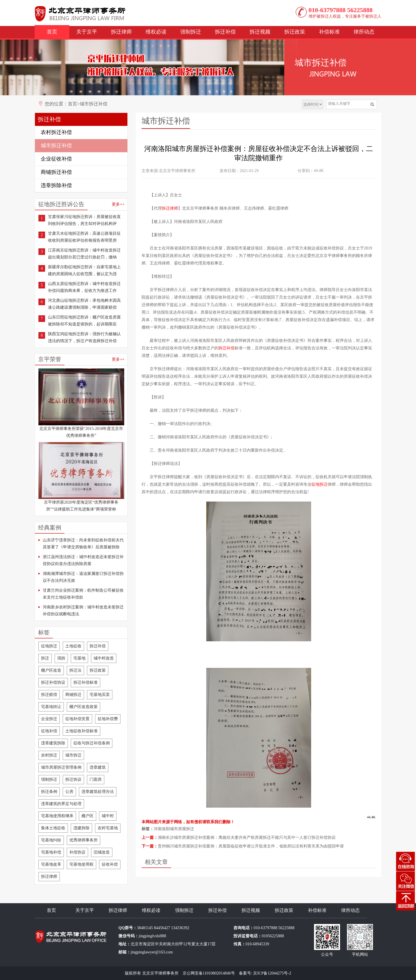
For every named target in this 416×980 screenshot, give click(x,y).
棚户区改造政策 (83, 707)
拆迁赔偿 (49, 695)
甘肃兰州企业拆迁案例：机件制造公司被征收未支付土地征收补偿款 (83, 594)
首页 (52, 32)
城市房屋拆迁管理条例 (61, 767)
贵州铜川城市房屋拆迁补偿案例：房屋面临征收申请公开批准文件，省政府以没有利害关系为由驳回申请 (251, 846)
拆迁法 (75, 670)
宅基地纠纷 (51, 840)
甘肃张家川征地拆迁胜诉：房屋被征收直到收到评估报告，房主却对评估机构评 (84, 220)
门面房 (96, 779)
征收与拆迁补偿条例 (92, 743)
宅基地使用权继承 (57, 816)
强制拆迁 (191, 32)
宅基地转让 (51, 707)
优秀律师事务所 (83, 840)
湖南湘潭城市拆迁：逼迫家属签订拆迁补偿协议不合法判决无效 (83, 577)
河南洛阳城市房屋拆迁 (174, 829)
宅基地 (79, 658)
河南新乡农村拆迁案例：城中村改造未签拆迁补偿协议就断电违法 (83, 611)
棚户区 (88, 816)
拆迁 (45, 658)
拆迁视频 (260, 32)
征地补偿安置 (77, 719)
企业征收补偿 (56, 159)
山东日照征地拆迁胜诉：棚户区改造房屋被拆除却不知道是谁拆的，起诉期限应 (84, 321)
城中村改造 (104, 658)
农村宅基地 (108, 828)
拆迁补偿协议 (53, 682)
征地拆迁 (49, 646)
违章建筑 (98, 767)
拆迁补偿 (225, 32)
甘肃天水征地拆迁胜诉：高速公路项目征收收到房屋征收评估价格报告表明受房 (84, 237)
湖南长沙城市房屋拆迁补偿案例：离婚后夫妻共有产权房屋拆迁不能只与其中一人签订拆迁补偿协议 (247, 838)
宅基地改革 (51, 864)
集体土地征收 (53, 828)
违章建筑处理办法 (98, 792)
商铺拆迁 (73, 695)
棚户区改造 (51, 670)
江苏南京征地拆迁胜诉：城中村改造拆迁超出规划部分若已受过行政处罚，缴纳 (84, 254)
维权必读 (156, 32)
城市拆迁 (73, 755)
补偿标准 (329, 32)
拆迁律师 (121, 32)
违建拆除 (81, 828)
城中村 (108, 816)
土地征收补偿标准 (81, 731)
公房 (69, 792)
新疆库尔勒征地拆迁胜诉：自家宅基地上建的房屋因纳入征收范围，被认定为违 (84, 270)
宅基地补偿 (51, 852)
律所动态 (364, 32)
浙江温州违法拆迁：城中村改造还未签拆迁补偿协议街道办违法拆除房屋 (83, 560)
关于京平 (87, 32)
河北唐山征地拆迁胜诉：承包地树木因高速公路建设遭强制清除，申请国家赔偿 (84, 304)
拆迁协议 (73, 779)
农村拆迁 (49, 755)
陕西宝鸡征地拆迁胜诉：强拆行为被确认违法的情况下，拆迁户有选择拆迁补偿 (84, 337)
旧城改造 (102, 852)
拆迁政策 (295, 32)
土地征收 (73, 646)
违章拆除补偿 (56, 185)
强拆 (61, 658)
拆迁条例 (49, 792)
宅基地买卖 (100, 695)
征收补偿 (110, 864)
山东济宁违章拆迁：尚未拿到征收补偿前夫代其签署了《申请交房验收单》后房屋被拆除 (83, 544)
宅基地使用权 (81, 864)
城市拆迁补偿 (94, 104)
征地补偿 (49, 731)
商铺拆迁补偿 (56, 172)
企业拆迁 (49, 719)
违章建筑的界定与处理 (61, 804)
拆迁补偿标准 (86, 682)
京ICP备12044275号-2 (272, 973)
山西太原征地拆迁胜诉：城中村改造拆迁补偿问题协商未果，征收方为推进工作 (84, 287)
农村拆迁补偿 (56, 132)
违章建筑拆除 (53, 743)
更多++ (118, 204)
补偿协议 (77, 852)
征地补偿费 (108, 719)
